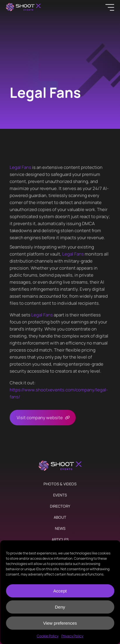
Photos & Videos (60, 484)
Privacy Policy (72, 636)
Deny (60, 607)
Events (60, 495)
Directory (60, 506)
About (60, 517)
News (60, 528)
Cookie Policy (48, 636)
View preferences (60, 623)
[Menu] (110, 7)
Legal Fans (20, 167)
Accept (60, 591)
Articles (60, 539)
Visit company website (40, 418)
